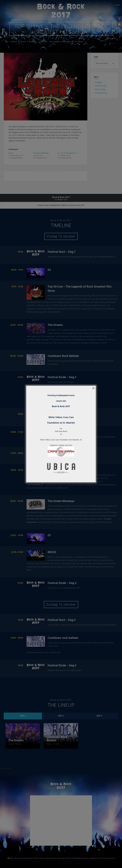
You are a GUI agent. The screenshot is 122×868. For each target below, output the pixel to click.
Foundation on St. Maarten (61, 423)
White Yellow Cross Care (61, 417)
